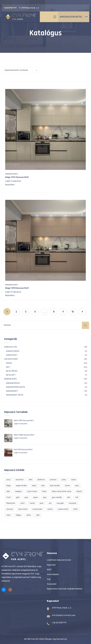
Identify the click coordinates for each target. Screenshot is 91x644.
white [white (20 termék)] (29, 515)
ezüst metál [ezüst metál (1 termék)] (32, 491)
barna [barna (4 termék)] (74, 480)
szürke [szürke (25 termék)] (50, 509)
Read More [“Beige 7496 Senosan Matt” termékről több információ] (10, 185)
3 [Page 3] (26, 312)
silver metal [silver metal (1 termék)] (23, 509)
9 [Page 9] (63, 312)
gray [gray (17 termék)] (26, 497)
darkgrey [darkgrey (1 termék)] (19, 491)
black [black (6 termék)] (34, 486)
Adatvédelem (53, 574)
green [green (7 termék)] (36, 497)
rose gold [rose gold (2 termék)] (60, 503)
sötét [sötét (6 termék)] (75, 509)
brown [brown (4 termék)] (68, 486)
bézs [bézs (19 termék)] (77, 486)
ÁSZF (49, 570)
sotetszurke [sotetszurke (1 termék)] (37, 509)
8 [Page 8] (54, 312)
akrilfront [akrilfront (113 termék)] (41, 480)
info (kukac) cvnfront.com (64, 615)
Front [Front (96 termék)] (9, 497)
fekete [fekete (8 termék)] (79, 491)
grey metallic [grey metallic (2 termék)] (57, 497)
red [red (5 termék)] (50, 503)
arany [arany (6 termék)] (64, 480)
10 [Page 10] (73, 312)
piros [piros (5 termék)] (42, 503)
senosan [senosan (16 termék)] (10, 509)
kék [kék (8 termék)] (69, 497)
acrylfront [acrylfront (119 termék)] (20, 480)
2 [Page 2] (16, 312)
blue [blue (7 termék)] (43, 486)
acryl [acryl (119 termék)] (8, 480)
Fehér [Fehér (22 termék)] (44, 491)
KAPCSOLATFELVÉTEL (74, 17)
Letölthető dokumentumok (59, 560)
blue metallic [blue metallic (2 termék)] (55, 486)
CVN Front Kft (33, 639)
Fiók (49, 579)
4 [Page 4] (35, 312)
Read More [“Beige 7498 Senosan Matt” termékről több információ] (10, 295)
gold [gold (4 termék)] (18, 497)
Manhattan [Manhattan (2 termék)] (11, 503)
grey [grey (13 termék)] (45, 497)
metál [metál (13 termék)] (32, 503)
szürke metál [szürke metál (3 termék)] (63, 509)
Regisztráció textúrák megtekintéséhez (65, 589)
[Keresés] (85, 325)
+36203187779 (10, 8)
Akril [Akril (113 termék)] (31, 480)
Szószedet (52, 584)
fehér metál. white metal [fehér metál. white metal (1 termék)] (61, 491)
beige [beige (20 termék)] (9, 486)
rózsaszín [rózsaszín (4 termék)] (73, 503)
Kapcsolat (51, 565)
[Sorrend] (20, 70)
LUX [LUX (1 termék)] (77, 497)
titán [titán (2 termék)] (8, 515)
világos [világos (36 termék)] (18, 515)
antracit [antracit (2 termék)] (53, 480)
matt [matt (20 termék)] (22, 503)
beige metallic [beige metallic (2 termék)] (21, 486)
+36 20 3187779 (59, 623)
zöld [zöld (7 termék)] (38, 515)
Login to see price (13, 181)
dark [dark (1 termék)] (8, 491)
